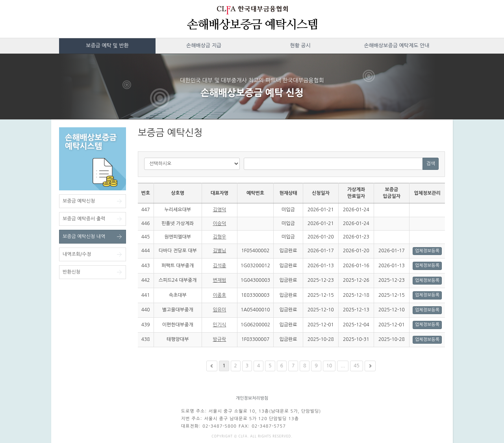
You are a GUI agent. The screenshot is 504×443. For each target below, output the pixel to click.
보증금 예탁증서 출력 (84, 219)
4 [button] (258, 366)
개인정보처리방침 (252, 398)
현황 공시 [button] (300, 46)
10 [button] (329, 366)
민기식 (220, 325)
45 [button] (357, 366)
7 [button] (293, 366)
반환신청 (71, 272)
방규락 (220, 339)
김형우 (220, 237)
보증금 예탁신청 (79, 201)
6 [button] (282, 366)
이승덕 (220, 223)
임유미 (220, 310)
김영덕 (220, 210)
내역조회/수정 (77, 254)
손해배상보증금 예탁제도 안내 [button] (397, 46)
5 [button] (270, 366)
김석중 (220, 266)
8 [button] (305, 366)
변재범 (220, 280)
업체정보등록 (427, 251)
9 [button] (316, 366)
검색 (431, 164)
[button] (212, 366)
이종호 (220, 295)
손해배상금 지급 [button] (204, 46)
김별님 (220, 251)
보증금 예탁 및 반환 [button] (107, 46)
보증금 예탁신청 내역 (84, 236)
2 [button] (236, 366)
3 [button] (247, 366)
